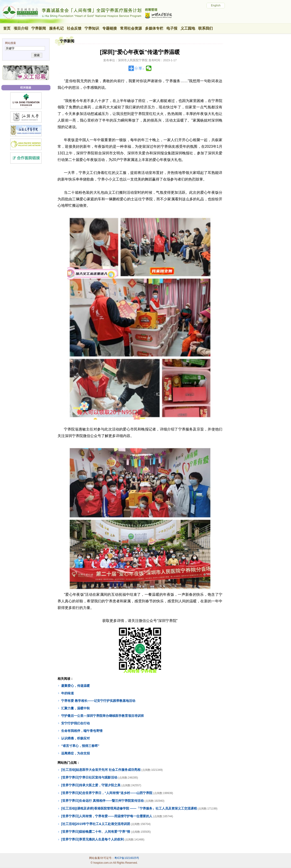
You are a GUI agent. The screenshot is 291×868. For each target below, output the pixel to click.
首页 (7, 28)
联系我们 (206, 28)
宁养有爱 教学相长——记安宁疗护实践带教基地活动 (98, 701)
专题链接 (110, 28)
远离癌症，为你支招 (75, 753)
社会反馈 (74, 28)
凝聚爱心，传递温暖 (75, 686)
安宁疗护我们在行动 (75, 723)
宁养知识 (92, 28)
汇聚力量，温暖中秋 (75, 708)
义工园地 (188, 28)
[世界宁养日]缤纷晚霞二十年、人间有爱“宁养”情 (96, 832)
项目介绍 (21, 28)
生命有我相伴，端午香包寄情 (82, 731)
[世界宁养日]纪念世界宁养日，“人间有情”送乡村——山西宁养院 (107, 793)
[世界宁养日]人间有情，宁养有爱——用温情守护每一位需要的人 (107, 816)
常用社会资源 (131, 28)
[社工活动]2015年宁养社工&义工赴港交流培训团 (96, 824)
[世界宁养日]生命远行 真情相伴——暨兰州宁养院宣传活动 (102, 801)
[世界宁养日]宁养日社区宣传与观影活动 (89, 777)
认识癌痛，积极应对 (75, 738)
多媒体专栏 (154, 28)
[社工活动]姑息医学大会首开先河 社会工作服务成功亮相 (101, 770)
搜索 (37, 55)
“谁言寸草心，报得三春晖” (80, 746)
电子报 (172, 28)
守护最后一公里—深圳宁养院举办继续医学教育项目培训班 (103, 716)
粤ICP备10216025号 (127, 858)
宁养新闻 (39, 28)
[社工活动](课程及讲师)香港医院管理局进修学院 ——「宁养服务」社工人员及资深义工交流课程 (129, 808)
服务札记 (56, 28)
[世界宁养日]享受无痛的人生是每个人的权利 (92, 839)
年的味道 (68, 693)
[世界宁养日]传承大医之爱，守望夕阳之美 (91, 785)
